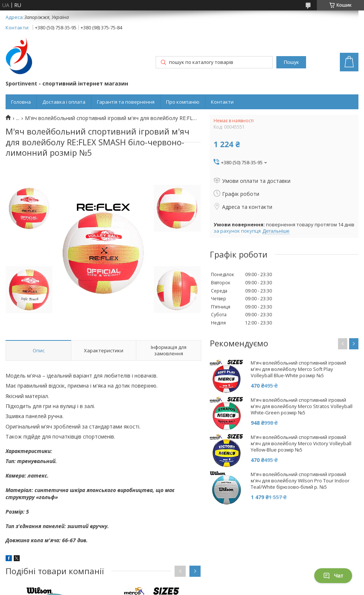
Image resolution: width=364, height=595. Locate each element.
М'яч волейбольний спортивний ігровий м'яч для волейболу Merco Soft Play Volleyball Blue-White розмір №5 (298, 369)
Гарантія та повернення (126, 102)
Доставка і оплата (64, 102)
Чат (333, 576)
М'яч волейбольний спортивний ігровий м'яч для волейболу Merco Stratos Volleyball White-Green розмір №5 (302, 406)
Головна (21, 102)
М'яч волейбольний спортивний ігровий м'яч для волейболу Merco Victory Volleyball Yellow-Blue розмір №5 (301, 444)
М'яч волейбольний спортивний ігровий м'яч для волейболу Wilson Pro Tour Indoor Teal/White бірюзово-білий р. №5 (300, 481)
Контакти (222, 102)
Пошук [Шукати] (291, 62)
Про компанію (183, 102)
